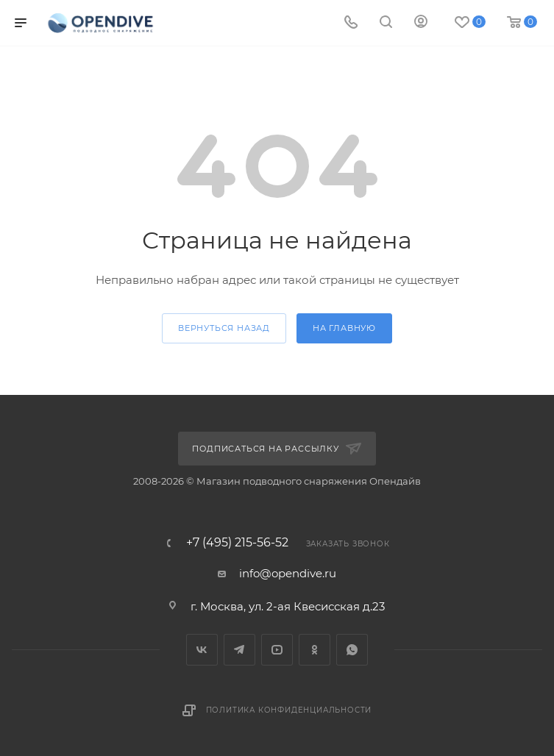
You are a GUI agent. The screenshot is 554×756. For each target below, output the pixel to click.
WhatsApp (352, 650)
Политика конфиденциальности (289, 710)
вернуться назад (224, 328)
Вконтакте (202, 650)
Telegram (239, 650)
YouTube (277, 650)
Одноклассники (315, 650)
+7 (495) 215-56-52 (237, 543)
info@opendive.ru (288, 573)
